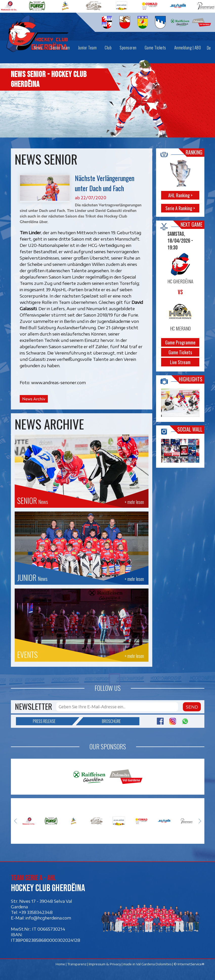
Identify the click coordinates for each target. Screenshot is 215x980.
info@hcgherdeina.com (48, 918)
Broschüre (102, 721)
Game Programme (180, 342)
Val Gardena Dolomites (154, 964)
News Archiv (34, 399)
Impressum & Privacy (105, 964)
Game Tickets (180, 352)
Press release (52, 721)
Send (192, 707)
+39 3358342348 (36, 912)
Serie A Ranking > (180, 208)
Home (60, 964)
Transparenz (77, 964)
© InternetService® (189, 964)
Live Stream (180, 362)
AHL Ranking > (180, 195)
